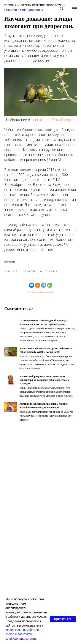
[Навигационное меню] (75, 9)
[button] (61, 9)
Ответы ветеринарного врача (42, 5)
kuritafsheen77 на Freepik (52, 120)
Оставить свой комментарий (40, 292)
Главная (10, 5)
